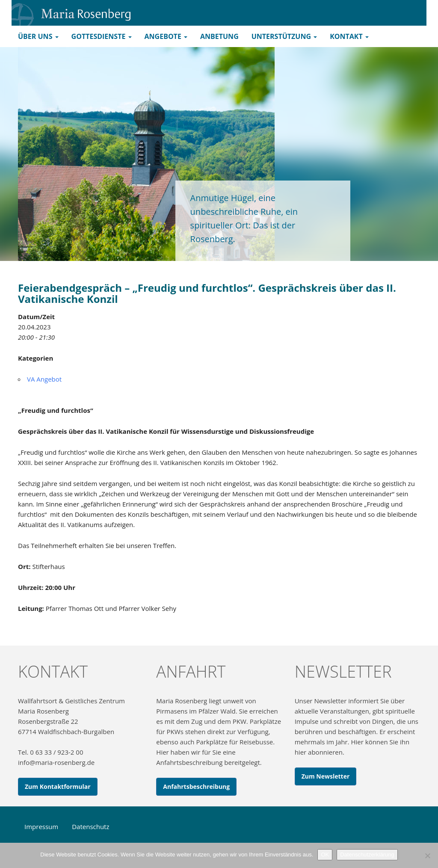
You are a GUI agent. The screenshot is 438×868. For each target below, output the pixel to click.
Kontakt (349, 36)
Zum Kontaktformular (58, 787)
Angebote (166, 36)
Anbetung (219, 36)
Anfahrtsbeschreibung (196, 787)
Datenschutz (90, 827)
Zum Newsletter (326, 776)
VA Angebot (44, 379)
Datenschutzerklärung (367, 855)
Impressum (41, 827)
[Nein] (427, 856)
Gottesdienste (102, 36)
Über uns (38, 36)
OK (325, 855)
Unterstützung (284, 36)
